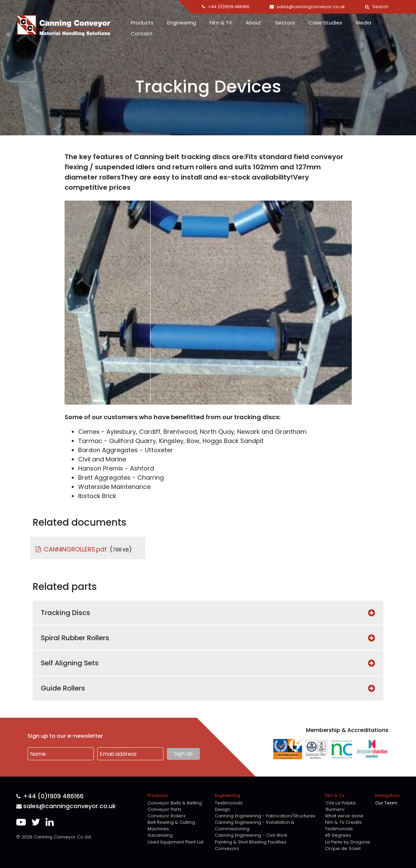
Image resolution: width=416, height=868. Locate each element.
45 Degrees (338, 835)
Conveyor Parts (164, 809)
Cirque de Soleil (343, 848)
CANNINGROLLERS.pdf (75, 549)
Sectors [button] (285, 23)
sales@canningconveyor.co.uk (66, 806)
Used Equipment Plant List (176, 842)
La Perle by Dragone (348, 842)
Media (363, 23)
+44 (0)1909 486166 (50, 796)
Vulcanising (160, 835)
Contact (142, 33)
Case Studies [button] (325, 23)
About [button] (254, 23)
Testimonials (229, 803)
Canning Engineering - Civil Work (251, 835)
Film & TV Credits (343, 822)
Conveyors (227, 848)
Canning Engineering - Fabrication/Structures (265, 816)
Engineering (182, 23)
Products (142, 23)
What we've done (344, 816)
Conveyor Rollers (167, 816)
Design (222, 809)
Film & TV (221, 23)
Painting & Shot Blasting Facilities (251, 842)
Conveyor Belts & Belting (175, 803)
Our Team (386, 803)
